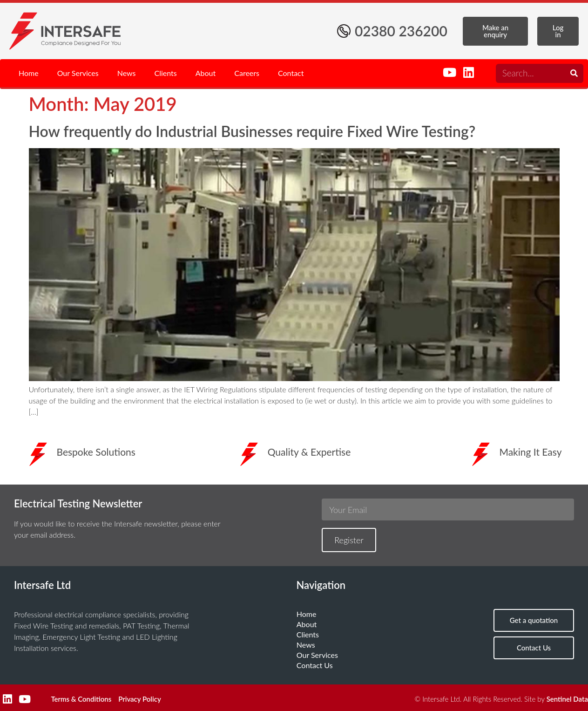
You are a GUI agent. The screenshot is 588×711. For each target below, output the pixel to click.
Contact (291, 73)
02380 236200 (401, 31)
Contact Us (315, 665)
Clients (166, 73)
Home (29, 73)
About (206, 73)
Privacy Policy (140, 699)
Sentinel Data (567, 699)
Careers (247, 73)
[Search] (574, 73)
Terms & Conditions (81, 699)
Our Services (78, 73)
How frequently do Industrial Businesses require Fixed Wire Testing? (252, 131)
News (127, 73)
